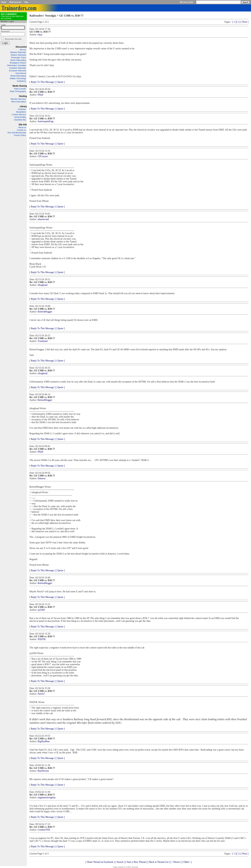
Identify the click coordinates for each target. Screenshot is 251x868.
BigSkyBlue (44, 741)
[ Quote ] (60, 82)
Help (26, 2)
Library (23, 106)
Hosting (23, 96)
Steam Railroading (18, 60)
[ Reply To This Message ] (42, 82)
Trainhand (43, 341)
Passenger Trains (18, 58)
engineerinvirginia (47, 798)
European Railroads (18, 71)
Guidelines (21, 81)
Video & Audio (20, 89)
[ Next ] (245, 22)
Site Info (23, 125)
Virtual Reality (20, 117)
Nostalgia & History (18, 63)
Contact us (21, 130)
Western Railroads (18, 52)
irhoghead (43, 285)
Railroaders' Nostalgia (17, 65)
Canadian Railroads (18, 68)
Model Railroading (18, 76)
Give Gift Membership (17, 133)
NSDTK (42, 639)
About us (22, 127)
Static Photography (18, 91)
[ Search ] (120, 862)
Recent (23, 50)
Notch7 (41, 694)
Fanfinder (22, 109)
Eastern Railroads (18, 55)
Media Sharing (20, 86)
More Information (19, 102)
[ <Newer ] (176, 862)
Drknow (42, 478)
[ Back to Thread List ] (159, 862)
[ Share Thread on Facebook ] (100, 862)
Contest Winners (19, 114)
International (21, 73)
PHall (40, 95)
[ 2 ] (238, 22)
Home (4, 2)
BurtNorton (43, 771)
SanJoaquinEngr (46, 121)
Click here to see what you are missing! (12, 16)
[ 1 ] (234, 22)
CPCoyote (43, 156)
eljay (40, 35)
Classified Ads (20, 120)
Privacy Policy (20, 135)
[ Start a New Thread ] (136, 862)
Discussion (21, 47)
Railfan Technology (18, 78)
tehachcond (43, 219)
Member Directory (18, 99)
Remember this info (13, 39)
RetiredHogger (45, 312)
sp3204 (41, 610)
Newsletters (21, 112)
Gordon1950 (44, 830)
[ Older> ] (187, 862)
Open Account (15, 2)
